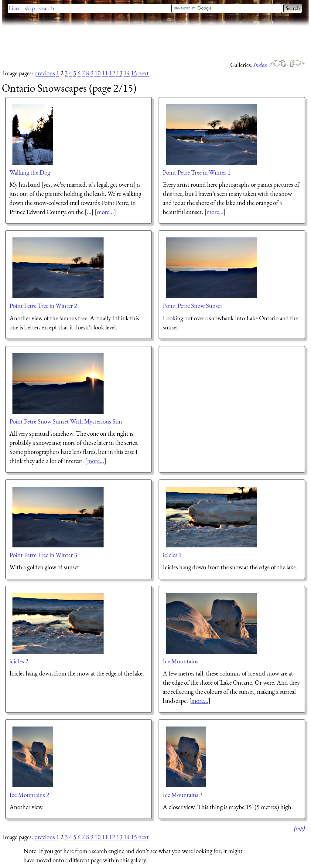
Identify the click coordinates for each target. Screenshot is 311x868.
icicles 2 (19, 661)
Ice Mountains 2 (29, 795)
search (47, 8)
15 (134, 73)
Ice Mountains (181, 661)
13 (119, 73)
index (261, 65)
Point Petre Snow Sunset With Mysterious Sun (66, 421)
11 (105, 73)
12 (112, 73)
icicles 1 (172, 555)
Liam (14, 8)
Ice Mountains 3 (183, 795)
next (144, 73)
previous (45, 73)
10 (97, 73)
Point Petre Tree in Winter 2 (43, 306)
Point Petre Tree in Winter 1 (197, 172)
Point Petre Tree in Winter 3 (43, 555)
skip (30, 8)
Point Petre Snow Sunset (193, 306)
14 (127, 73)
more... (105, 212)
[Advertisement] (112, 43)
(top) (299, 828)
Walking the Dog (30, 172)
